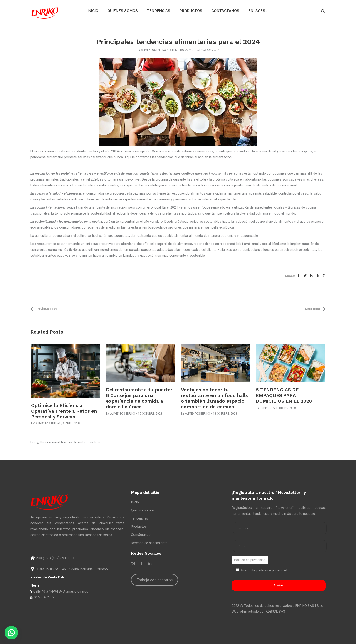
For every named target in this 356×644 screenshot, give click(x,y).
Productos (139, 527)
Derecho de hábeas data (149, 543)
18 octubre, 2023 (225, 414)
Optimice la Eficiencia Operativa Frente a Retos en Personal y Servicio (64, 411)
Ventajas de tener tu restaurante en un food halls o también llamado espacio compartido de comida (214, 398)
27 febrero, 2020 (284, 408)
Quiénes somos (143, 510)
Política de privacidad (250, 560)
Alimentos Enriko (153, 50)
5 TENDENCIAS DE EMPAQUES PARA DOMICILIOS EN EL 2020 (284, 395)
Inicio (135, 502)
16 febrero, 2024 (180, 50)
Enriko (265, 408)
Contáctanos (141, 535)
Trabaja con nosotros (155, 580)
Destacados (203, 50)
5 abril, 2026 (72, 424)
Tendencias (140, 518)
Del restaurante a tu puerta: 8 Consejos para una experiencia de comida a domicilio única (139, 398)
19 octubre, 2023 (150, 414)
